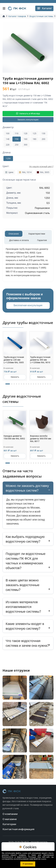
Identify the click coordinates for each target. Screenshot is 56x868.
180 (34, 139)
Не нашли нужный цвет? (41, 166)
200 (43, 139)
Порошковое (42, 208)
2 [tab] (12, 384)
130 (43, 133)
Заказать (15, 377)
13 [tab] (38, 384)
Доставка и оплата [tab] (19, 240)
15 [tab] (43, 384)
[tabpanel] (15, 356)
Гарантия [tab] (42, 240)
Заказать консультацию (28, 120)
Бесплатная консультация (28, 305)
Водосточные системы (41, 16)
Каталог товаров (17, 16)
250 (17, 145)
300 (26, 145)
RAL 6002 (45, 188)
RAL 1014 (25, 172)
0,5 (48, 203)
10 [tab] (31, 384)
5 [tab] (19, 384)
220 (8, 145)
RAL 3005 (43, 172)
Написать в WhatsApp (28, 113)
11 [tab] (33, 384)
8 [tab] (26, 384)
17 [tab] (48, 384)
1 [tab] (8, 384)
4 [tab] (17, 384)
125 (34, 133)
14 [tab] (41, 384)
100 (8, 133)
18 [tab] (50, 384)
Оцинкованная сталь (37, 213)
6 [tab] (21, 384)
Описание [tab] (14, 234)
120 (26, 133)
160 (26, 139)
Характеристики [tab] (37, 234)
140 (8, 139)
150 (17, 139)
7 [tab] (24, 384)
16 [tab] (45, 384)
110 (17, 133)
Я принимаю (28, 864)
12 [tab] (36, 384)
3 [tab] (14, 384)
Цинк (9, 172)
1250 (8, 158)
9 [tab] (29, 384)
